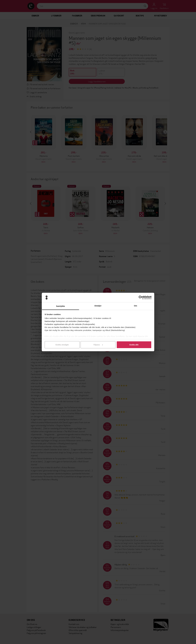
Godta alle (134, 345)
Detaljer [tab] (98, 306)
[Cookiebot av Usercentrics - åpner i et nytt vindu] (141, 298)
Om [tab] (135, 306)
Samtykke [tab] (61, 306)
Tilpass (98, 345)
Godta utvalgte (62, 345)
